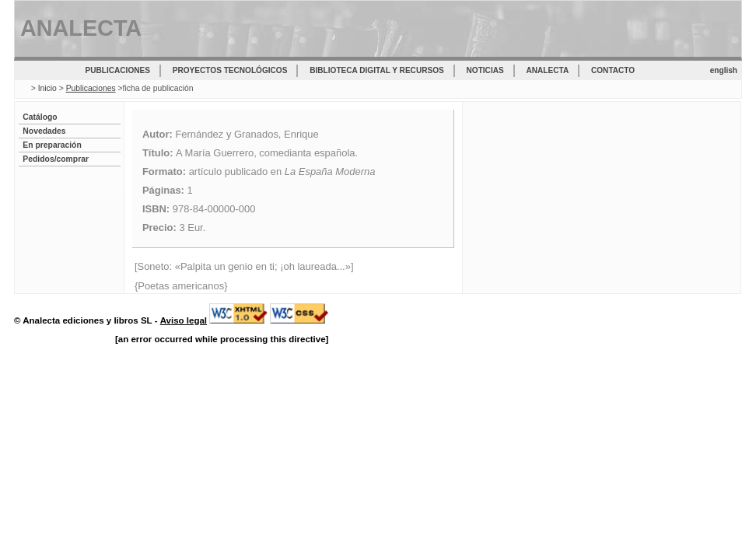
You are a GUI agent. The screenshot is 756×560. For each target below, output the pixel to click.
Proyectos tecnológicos (230, 70)
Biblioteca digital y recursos (376, 70)
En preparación (52, 145)
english (724, 70)
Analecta (548, 70)
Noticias (485, 70)
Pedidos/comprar (56, 159)
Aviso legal (184, 320)
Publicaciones (118, 70)
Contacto (613, 70)
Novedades (44, 131)
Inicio (47, 88)
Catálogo (40, 117)
